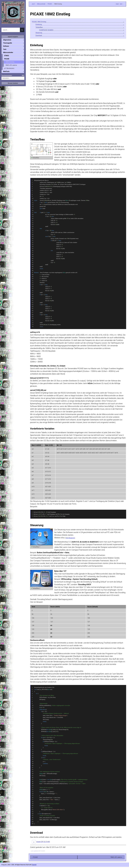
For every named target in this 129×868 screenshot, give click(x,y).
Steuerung (40, 34)
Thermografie (9, 43)
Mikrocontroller (41, 4)
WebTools (8, 72)
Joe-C (33, 4)
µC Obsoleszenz (11, 69)
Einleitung (39, 25)
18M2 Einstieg (11, 63)
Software (7, 46)
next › (121, 4)
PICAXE (50, 4)
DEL (23, 76)
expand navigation (13, 37)
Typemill (34, 866)
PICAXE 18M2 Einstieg (41, 22)
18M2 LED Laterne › (117, 858)
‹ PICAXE (35, 858)
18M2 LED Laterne (12, 66)
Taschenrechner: (7, 76)
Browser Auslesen (13, 84)
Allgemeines (9, 40)
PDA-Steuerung (71, 539)
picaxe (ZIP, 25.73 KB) (45, 843)
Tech (6, 50)
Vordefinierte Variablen (48, 31)
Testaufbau (40, 28)
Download (40, 36)
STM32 (8, 56)
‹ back (117, 4)
